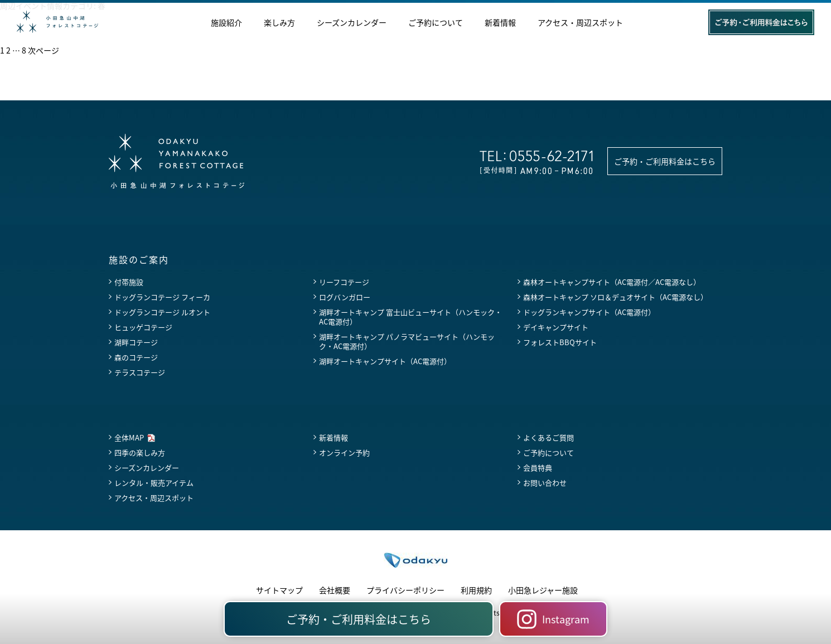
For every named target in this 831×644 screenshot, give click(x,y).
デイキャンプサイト (556, 327)
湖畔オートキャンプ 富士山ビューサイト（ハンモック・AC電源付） (410, 317)
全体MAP (129, 437)
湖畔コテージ (136, 342)
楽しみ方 (279, 23)
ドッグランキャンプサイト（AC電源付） (589, 312)
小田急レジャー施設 (543, 590)
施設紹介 (226, 23)
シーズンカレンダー (352, 23)
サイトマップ (279, 590)
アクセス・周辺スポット (580, 23)
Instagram (553, 619)
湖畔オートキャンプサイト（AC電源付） (385, 361)
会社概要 (335, 590)
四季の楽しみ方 (140, 452)
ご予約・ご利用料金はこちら (665, 161)
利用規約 (476, 590)
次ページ (44, 50)
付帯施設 (129, 282)
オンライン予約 (344, 452)
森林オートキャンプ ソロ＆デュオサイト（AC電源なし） (615, 297)
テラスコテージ (140, 372)
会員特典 (538, 468)
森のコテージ (136, 357)
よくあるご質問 (549, 437)
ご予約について (436, 23)
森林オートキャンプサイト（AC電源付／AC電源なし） (612, 282)
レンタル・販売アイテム (154, 483)
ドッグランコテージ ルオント (162, 312)
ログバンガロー (345, 297)
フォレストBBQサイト (560, 342)
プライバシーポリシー (405, 590)
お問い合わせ (545, 483)
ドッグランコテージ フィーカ (162, 297)
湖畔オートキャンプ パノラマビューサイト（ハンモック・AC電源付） (407, 341)
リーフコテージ (344, 282)
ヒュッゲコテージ (143, 327)
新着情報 (500, 23)
